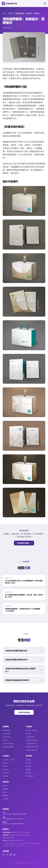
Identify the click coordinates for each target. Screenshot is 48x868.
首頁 (4, 13)
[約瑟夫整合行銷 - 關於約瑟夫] (9, 3)
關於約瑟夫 (6, 786)
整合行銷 (28, 734)
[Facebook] (4, 855)
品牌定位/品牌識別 (8, 743)
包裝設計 (5, 763)
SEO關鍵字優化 (30, 737)
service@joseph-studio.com (15, 840)
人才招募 (5, 799)
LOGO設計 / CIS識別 (9, 760)
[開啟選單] (45, 3)
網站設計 (28, 760)
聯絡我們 (5, 795)
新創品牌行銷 (7, 737)
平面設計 (5, 766)
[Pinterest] (14, 855)
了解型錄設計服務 (24, 543)
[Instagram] (7, 855)
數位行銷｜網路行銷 (32, 730)
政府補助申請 (30, 776)
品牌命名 (5, 740)
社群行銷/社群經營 (31, 740)
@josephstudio (10, 838)
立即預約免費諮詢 (24, 712)
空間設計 (28, 769)
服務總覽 (5, 789)
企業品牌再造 (7, 734)
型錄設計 (5, 769)
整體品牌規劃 (7, 730)
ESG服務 (28, 766)
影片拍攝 (28, 763)
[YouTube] (11, 855)
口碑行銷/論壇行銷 (31, 750)
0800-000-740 (15, 832)
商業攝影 (5, 776)
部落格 (10, 13)
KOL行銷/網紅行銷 (31, 743)
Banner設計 (6, 773)
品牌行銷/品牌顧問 (8, 747)
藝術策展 (28, 773)
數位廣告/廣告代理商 (32, 747)
